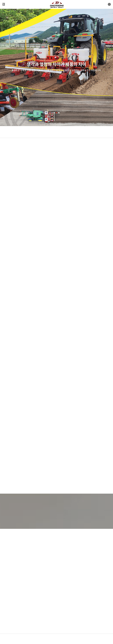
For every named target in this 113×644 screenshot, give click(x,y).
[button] (54, 113)
